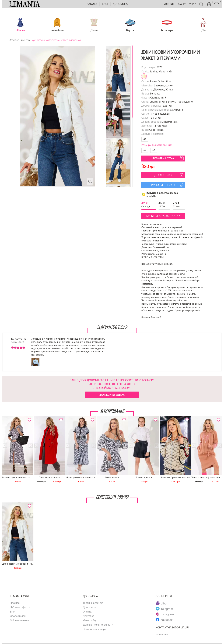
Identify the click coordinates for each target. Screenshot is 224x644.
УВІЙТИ (168, 4)
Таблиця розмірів (93, 603)
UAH (181, 4)
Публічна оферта (20, 607)
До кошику (169, 175)
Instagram (165, 614)
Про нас (15, 603)
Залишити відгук (112, 395)
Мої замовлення (19, 620)
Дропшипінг (90, 607)
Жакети (25, 40)
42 (145, 139)
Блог (105, 4)
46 (154, 150)
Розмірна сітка (168, 158)
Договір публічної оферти (98, 625)
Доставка (88, 616)
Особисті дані (18, 616)
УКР (192, 4)
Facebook (164, 620)
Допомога (120, 4)
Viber (162, 603)
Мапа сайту (90, 620)
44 (145, 150)
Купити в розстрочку (163, 216)
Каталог (92, 4)
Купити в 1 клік (168, 185)
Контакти (162, 634)
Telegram (164, 609)
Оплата (87, 611)
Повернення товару (94, 629)
